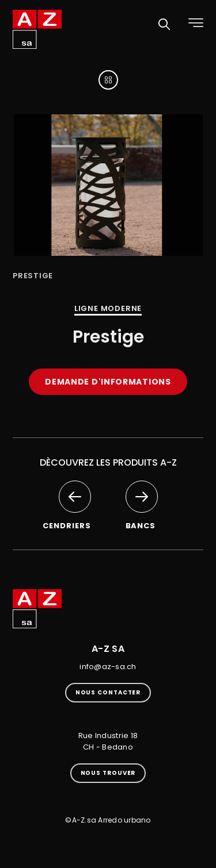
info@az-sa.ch (108, 667)
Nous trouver (108, 773)
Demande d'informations (108, 382)
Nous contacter (108, 692)
